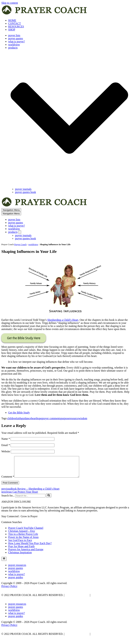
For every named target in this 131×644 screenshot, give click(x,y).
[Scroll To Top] (4, 563)
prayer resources (17, 569)
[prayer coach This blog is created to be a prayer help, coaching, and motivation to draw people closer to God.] (45, 15)
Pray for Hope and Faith (21, 550)
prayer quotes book (26, 192)
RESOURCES (16, 26)
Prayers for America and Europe (26, 553)
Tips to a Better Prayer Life (23, 538)
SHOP (12, 30)
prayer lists (14, 35)
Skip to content (10, 3)
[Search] (30, 500)
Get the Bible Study (19, 413)
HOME (12, 20)
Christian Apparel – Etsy (22, 535)
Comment (8, 481)
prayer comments (51, 418)
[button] (69, 118)
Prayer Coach (20, 244)
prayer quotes (16, 38)
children (12, 418)
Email (6, 445)
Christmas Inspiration (20, 557)
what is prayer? (17, 41)
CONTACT (14, 23)
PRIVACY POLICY (77, 599)
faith (19, 418)
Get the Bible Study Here (24, 338)
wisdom (83, 418)
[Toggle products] (20, 232)
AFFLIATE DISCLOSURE (107, 599)
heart (34, 418)
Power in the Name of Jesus (23, 541)
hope (39, 418)
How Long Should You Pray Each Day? (30, 547)
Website (6, 451)
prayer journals (23, 189)
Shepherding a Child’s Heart (63, 320)
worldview (14, 45)
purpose (65, 418)
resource (74, 418)
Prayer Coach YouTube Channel (26, 532)
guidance (26, 418)
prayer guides (16, 581)
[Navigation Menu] (11, 210)
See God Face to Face (20, 544)
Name (6, 439)
